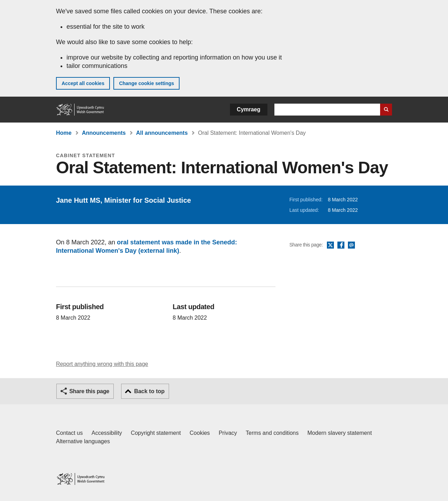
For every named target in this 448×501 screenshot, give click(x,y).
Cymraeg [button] (249, 109)
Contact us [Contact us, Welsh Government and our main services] (69, 433)
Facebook (341, 245)
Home (64, 133)
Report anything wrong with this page (102, 364)
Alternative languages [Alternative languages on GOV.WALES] (83, 441)
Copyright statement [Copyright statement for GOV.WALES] (156, 433)
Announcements (104, 133)
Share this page (89, 391)
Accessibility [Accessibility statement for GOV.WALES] (107, 433)
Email (351, 245)
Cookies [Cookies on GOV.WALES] (200, 433)
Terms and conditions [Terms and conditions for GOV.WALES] (272, 433)
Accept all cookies (83, 83)
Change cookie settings (146, 83)
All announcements (162, 133)
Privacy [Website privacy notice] (228, 433)
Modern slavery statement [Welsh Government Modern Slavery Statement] (339, 433)
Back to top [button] (149, 391)
